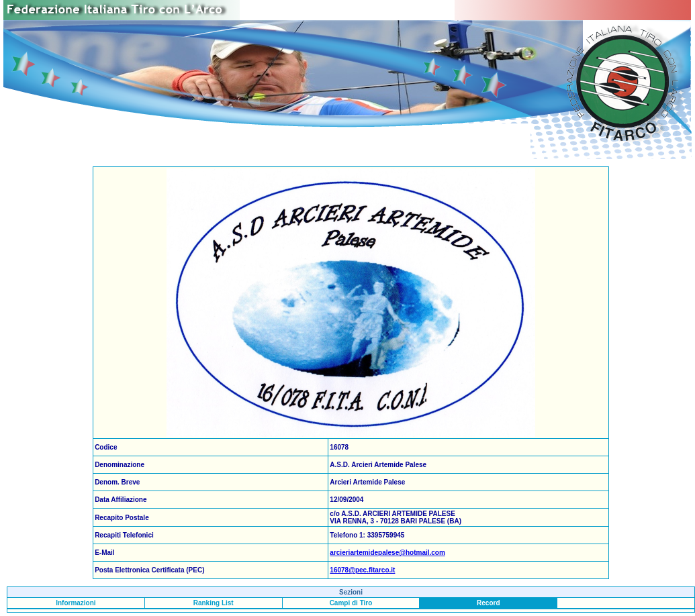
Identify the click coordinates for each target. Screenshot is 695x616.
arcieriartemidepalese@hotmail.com (387, 553)
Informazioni (76, 603)
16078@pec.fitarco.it (362, 570)
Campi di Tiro (351, 603)
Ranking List (214, 603)
